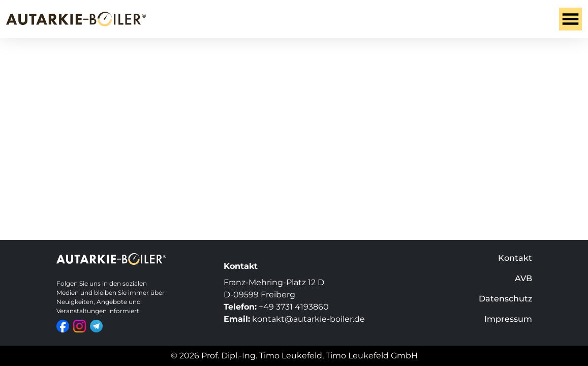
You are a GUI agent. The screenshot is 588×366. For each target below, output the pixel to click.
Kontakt (515, 258)
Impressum (508, 319)
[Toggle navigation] (570, 19)
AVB (523, 278)
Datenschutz (505, 299)
